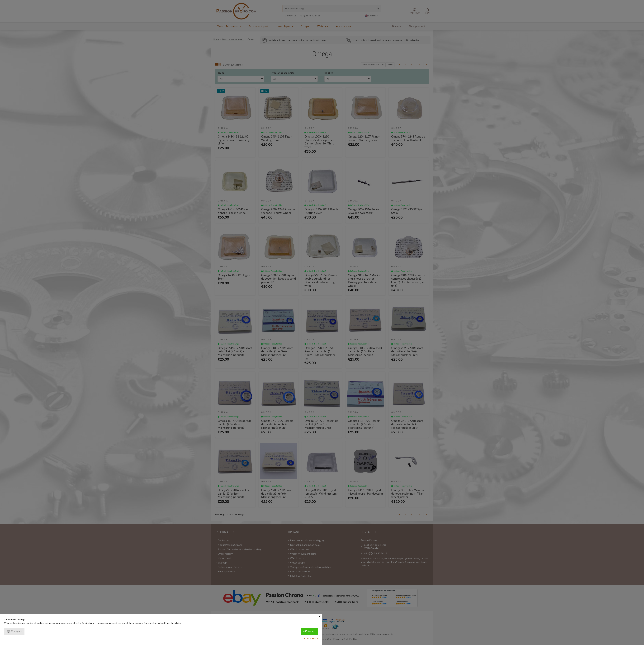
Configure (14, 631)
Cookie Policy (311, 638)
